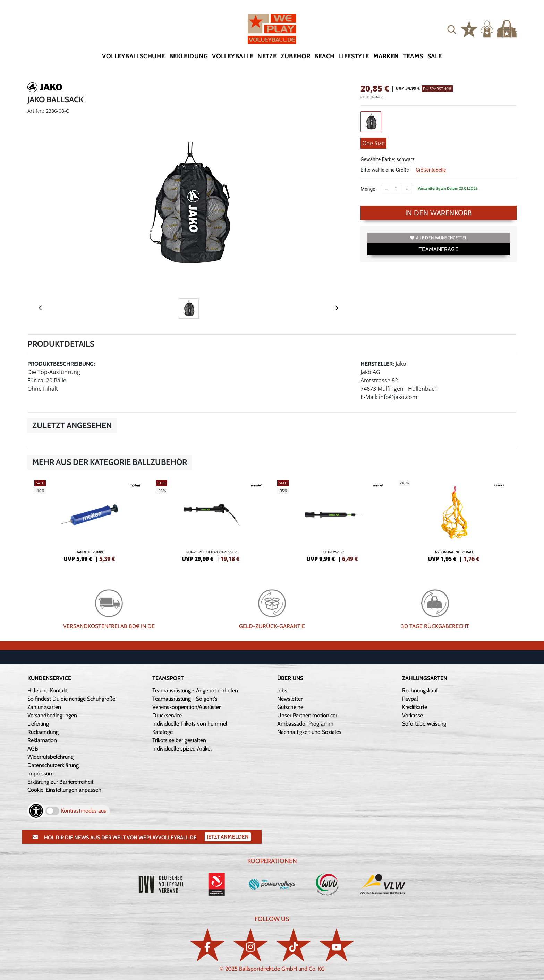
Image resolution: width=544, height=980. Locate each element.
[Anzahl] (397, 189)
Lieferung (38, 724)
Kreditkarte (415, 707)
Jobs (282, 690)
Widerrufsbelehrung (50, 757)
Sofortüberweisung (424, 724)
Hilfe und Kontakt (48, 690)
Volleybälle (233, 56)
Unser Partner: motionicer (307, 715)
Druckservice (167, 715)
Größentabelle (431, 170)
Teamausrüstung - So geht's (185, 699)
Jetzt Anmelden (228, 837)
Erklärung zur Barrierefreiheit (60, 782)
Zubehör (295, 56)
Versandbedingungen (52, 715)
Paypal (410, 699)
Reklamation (42, 740)
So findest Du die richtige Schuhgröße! (72, 699)
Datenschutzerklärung (53, 765)
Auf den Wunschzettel (439, 238)
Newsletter (290, 699)
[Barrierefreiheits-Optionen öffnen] (36, 811)
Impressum (41, 774)
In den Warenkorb (439, 213)
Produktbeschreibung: (61, 364)
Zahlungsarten (44, 707)
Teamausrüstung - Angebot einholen (195, 690)
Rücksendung (43, 732)
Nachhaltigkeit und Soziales (309, 732)
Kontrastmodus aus (84, 811)
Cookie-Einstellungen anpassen (64, 790)
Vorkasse (413, 715)
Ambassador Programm (305, 724)
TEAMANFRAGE (439, 249)
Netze (267, 56)
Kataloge (163, 732)
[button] (452, 29)
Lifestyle (354, 56)
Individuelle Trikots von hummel (190, 724)
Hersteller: (377, 364)
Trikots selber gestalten (179, 740)
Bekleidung (189, 56)
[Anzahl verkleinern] (386, 189)
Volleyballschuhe (133, 56)
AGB (33, 749)
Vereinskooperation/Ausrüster (186, 707)
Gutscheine (290, 707)
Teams (413, 56)
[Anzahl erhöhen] (407, 189)
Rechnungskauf (420, 690)
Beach (324, 56)
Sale (435, 56)
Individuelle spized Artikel (182, 749)
